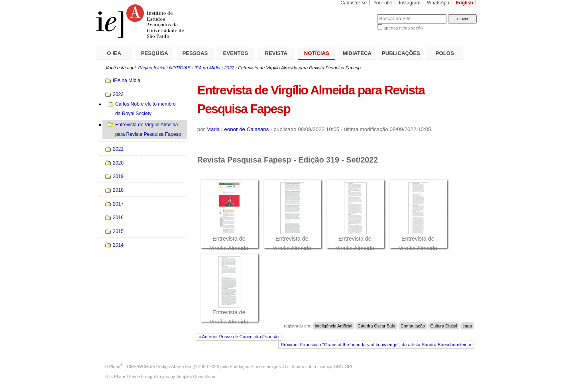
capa (467, 326)
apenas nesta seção (403, 28)
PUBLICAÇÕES (401, 53)
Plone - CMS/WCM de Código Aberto (147, 367)
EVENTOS (236, 53)
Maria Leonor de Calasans (238, 129)
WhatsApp (438, 3)
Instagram (410, 3)
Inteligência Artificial (333, 326)
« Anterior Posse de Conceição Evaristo (239, 337)
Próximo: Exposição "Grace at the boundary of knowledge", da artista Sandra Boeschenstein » (376, 345)
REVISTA (276, 53)
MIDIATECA (357, 53)
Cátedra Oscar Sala (376, 326)
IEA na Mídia (207, 68)
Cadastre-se (354, 3)
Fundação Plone (246, 367)
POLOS (445, 53)
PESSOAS (195, 53)
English (464, 3)
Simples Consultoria (196, 376)
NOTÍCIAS (317, 53)
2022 (229, 68)
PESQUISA (155, 53)
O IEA (114, 53)
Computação (413, 326)
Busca (358, 14)
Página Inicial (151, 68)
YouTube (383, 3)
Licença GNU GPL (335, 367)
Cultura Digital (444, 326)
